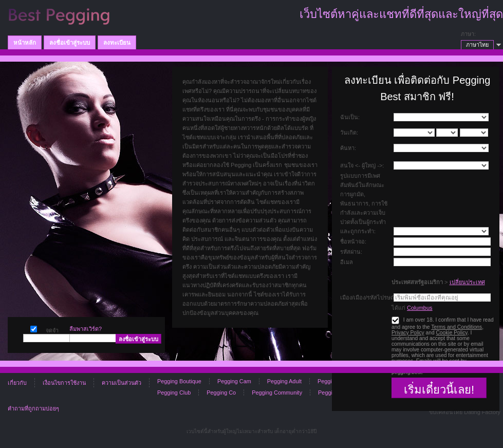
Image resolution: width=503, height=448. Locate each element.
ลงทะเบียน (117, 43)
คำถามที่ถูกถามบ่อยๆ (33, 408)
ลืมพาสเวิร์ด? (86, 329)
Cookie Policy (451, 333)
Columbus (420, 308)
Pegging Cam (234, 381)
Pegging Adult (284, 381)
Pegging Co (221, 393)
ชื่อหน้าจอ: (353, 241)
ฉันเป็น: (350, 117)
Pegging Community (277, 393)
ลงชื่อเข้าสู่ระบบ (70, 43)
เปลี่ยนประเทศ (467, 282)
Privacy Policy (408, 333)
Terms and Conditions (457, 327)
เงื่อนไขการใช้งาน (64, 383)
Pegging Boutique (179, 381)
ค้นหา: (348, 148)
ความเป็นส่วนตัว (122, 383)
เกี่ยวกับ (17, 383)
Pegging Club (174, 393)
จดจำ (34, 328)
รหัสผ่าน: (351, 252)
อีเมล (347, 262)
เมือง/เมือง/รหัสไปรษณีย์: (370, 297)
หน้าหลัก (25, 43)
